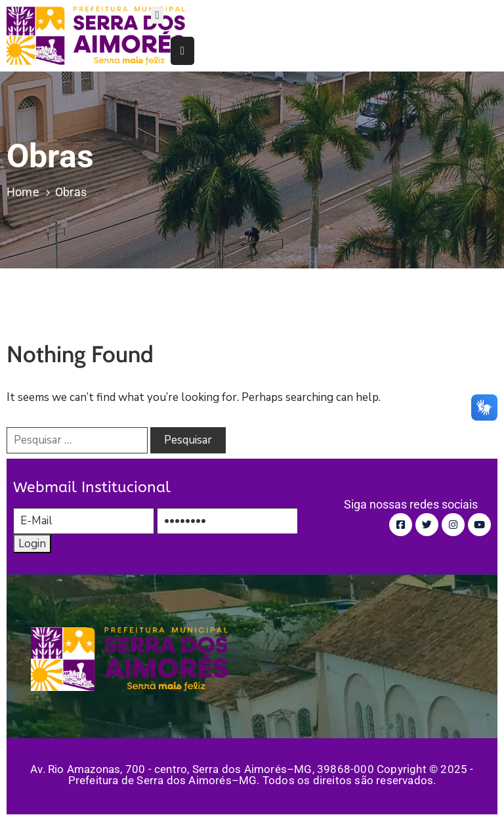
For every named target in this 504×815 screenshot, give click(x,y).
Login (32, 544)
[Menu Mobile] (157, 15)
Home (23, 192)
